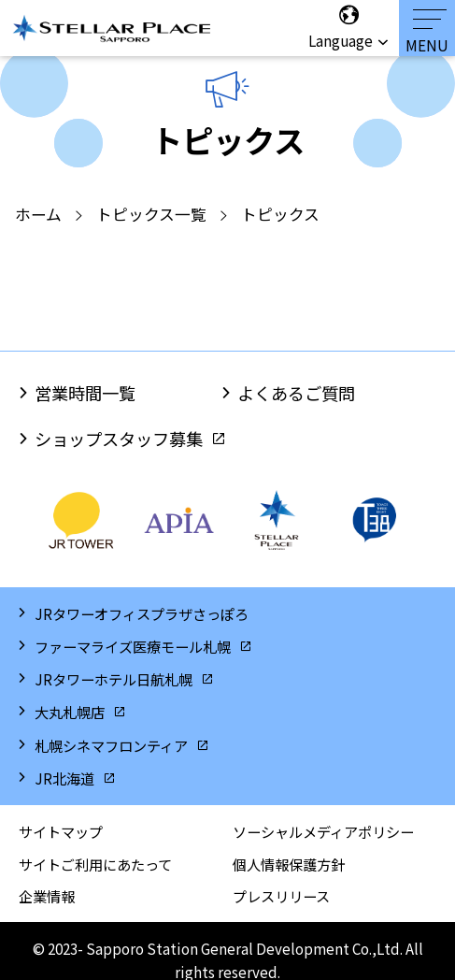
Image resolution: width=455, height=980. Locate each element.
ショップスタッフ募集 (119, 439)
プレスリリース (281, 896)
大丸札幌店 (70, 712)
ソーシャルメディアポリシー (323, 831)
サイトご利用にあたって (95, 864)
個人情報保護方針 (289, 864)
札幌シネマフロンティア (111, 745)
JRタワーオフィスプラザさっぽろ (142, 613)
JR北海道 (64, 778)
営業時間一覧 (85, 393)
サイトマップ (61, 831)
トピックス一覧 (151, 214)
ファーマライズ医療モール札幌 (133, 646)
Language (344, 27)
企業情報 (47, 896)
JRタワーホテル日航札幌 (114, 679)
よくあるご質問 (296, 393)
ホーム (38, 214)
